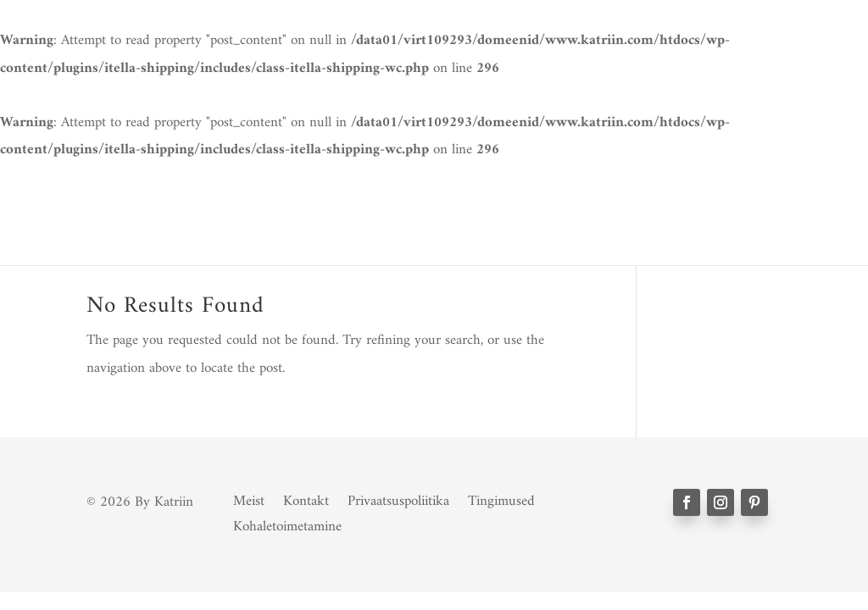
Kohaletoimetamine (287, 524)
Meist (249, 498)
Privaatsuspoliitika (398, 498)
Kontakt (306, 498)
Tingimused (501, 498)
